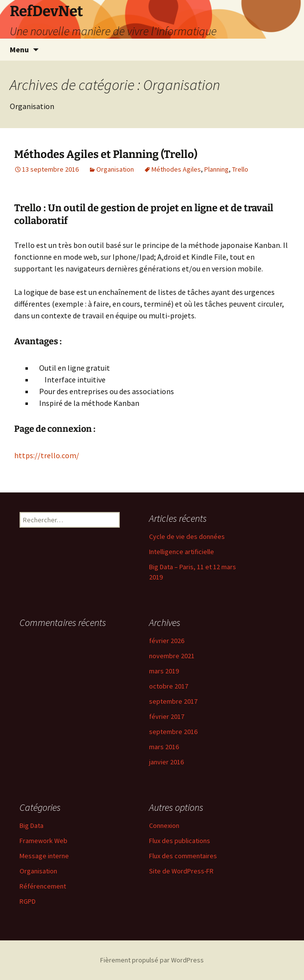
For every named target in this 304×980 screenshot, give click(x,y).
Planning (217, 169)
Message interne (44, 856)
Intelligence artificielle (182, 552)
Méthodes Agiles (176, 169)
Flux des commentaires (183, 856)
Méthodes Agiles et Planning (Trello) (106, 154)
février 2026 (167, 641)
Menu (19, 49)
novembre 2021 (172, 656)
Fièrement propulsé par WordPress (152, 960)
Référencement (43, 886)
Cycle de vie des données (187, 536)
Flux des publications (180, 841)
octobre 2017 (169, 686)
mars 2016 (164, 747)
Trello (240, 169)
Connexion (164, 825)
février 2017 (167, 716)
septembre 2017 (173, 701)
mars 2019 (164, 671)
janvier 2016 (166, 762)
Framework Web (43, 841)
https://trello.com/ (47, 455)
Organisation (115, 169)
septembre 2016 (173, 732)
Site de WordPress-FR (181, 871)
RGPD (28, 901)
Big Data (32, 825)
